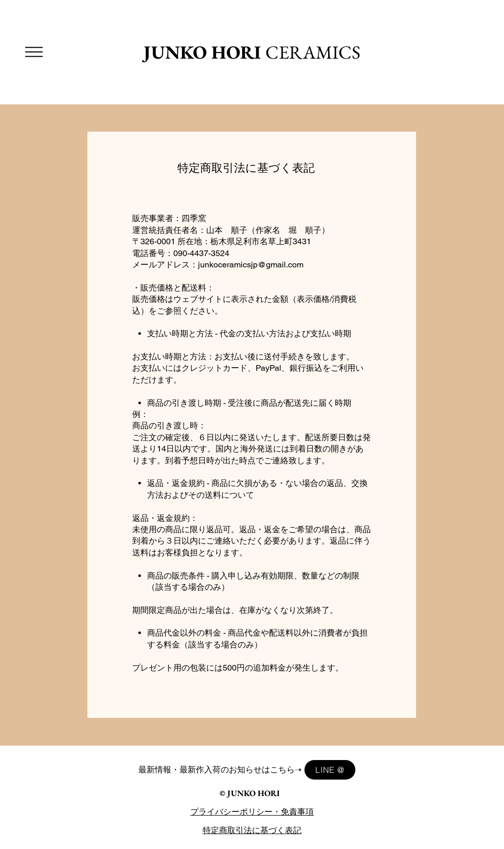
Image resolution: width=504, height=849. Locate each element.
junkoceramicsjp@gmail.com (251, 265)
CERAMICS (252, 52)
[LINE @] (330, 770)
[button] (34, 52)
